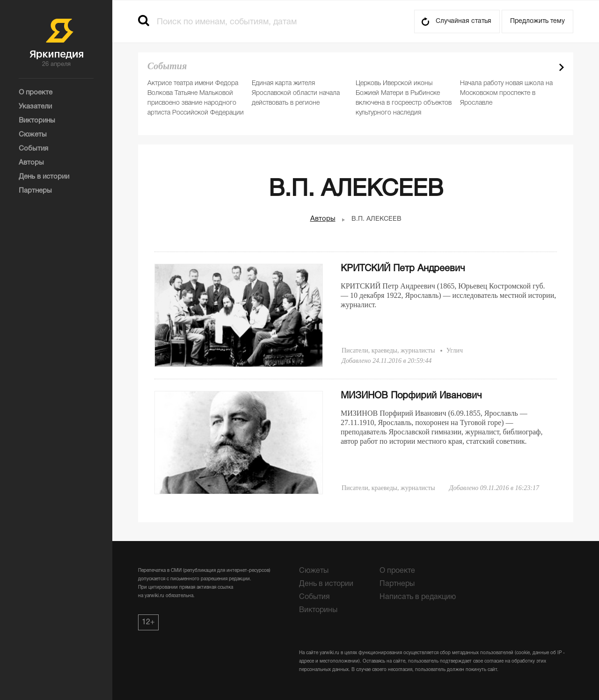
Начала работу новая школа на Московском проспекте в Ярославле (506, 93)
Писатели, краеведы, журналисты (388, 350)
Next (562, 67)
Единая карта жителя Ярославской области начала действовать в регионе (296, 93)
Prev (545, 67)
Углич (455, 350)
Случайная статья (464, 21)
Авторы (323, 219)
